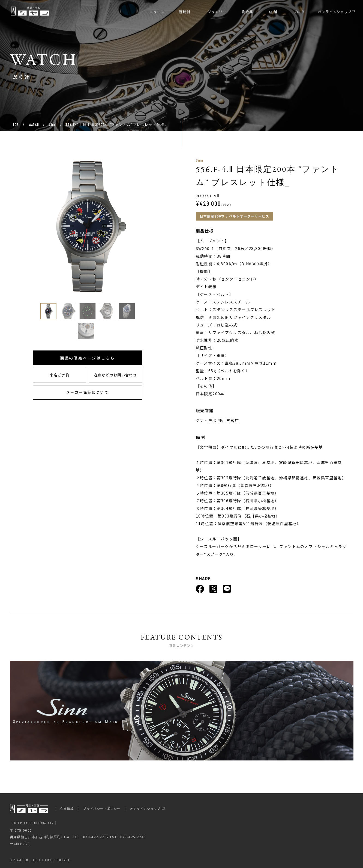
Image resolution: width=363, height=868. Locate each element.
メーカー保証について (88, 392)
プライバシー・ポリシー (102, 808)
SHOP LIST (22, 843)
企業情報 (67, 808)
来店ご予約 (59, 375)
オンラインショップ (145, 808)
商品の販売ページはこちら (88, 358)
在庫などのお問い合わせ (115, 375)
